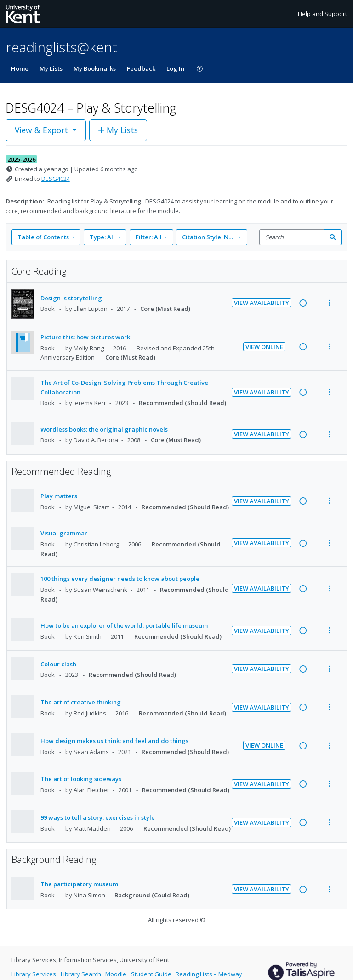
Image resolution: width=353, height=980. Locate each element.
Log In (175, 68)
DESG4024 (56, 179)
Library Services (34, 974)
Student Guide (152, 974)
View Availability (262, 303)
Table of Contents (44, 237)
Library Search (82, 974)
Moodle (117, 974)
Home (20, 68)
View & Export (43, 130)
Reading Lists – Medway (209, 974)
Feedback (141, 68)
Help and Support (322, 14)
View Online (264, 347)
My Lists (51, 68)
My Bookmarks (95, 68)
